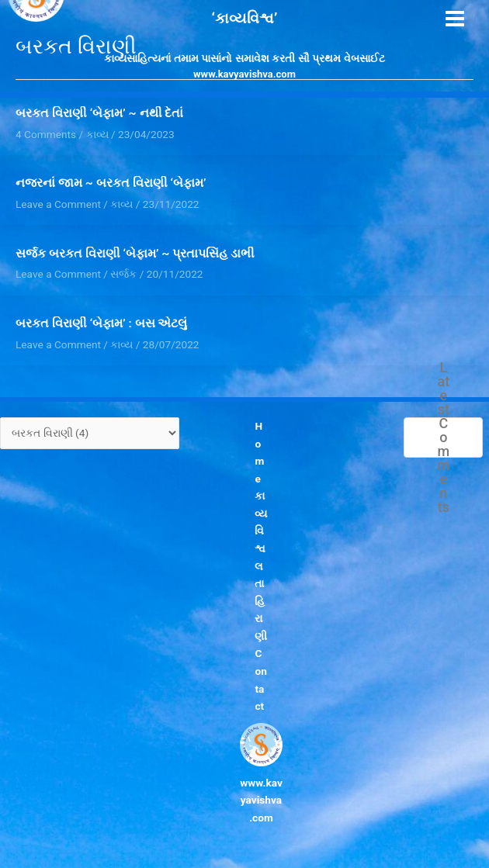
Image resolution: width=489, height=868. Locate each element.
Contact (261, 680)
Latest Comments (444, 437)
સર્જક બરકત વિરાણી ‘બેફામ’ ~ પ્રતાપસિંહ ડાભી (135, 254)
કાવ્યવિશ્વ (262, 522)
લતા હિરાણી (262, 601)
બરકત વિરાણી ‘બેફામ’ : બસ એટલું (101, 323)
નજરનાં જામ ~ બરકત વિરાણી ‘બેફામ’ (111, 183)
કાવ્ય (121, 204)
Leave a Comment (58, 204)
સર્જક (123, 274)
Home (260, 452)
